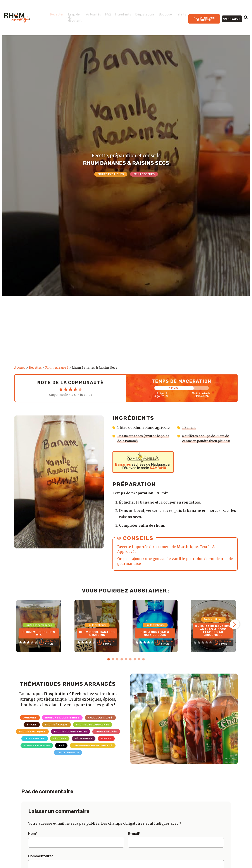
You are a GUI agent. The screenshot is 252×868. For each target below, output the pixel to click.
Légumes (60, 738)
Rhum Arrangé (57, 368)
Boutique (165, 14)
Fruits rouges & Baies (71, 731)
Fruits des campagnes (93, 724)
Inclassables (35, 738)
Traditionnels (68, 752)
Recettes (57, 14)
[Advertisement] (126, 333)
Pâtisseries (84, 738)
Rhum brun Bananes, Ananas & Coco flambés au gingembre (213, 629)
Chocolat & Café (100, 717)
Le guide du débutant (75, 18)
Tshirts (181, 14)
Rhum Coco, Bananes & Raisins (97, 632)
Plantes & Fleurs (37, 745)
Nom (33, 833)
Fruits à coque (56, 724)
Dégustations (145, 14)
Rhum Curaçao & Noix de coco (155, 632)
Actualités (93, 14)
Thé (61, 745)
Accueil (20, 368)
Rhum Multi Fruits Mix (39, 632)
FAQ (108, 14)
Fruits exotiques (111, 174)
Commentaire (41, 856)
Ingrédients (123, 14)
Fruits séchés (144, 174)
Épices (32, 724)
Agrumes (30, 717)
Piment (106, 738)
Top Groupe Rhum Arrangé (93, 745)
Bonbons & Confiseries (62, 717)
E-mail (134, 833)
